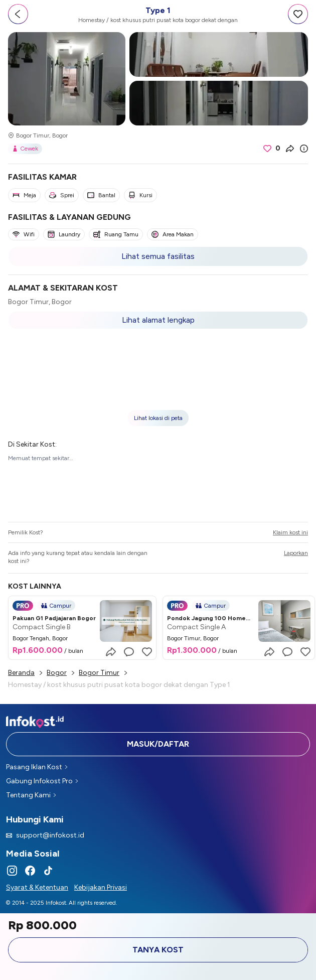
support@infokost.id (45, 835)
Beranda (21, 673)
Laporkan (296, 553)
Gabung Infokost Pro (42, 781)
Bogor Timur (99, 673)
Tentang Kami (31, 795)
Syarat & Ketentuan (37, 887)
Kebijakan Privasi (101, 887)
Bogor (57, 673)
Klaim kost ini (290, 532)
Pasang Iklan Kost (37, 767)
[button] (158, 383)
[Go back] (18, 14)
